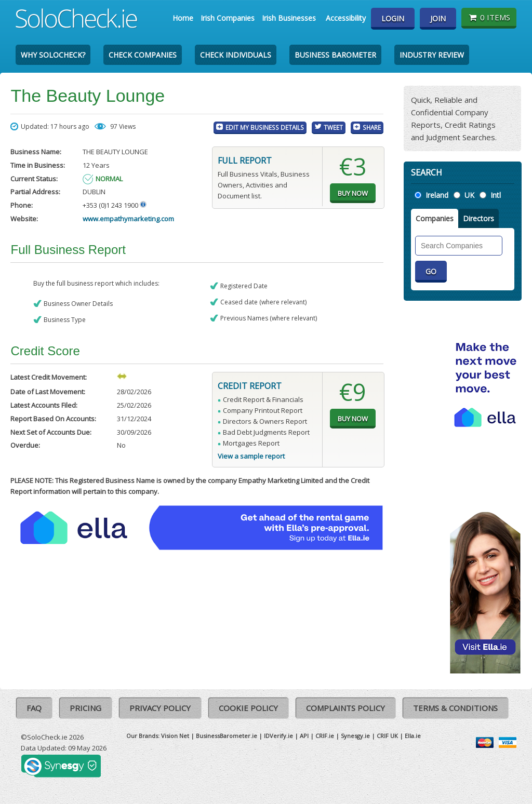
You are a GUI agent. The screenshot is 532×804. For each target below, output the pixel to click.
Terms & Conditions (455, 708)
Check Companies (143, 55)
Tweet (333, 127)
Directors (478, 218)
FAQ (34, 708)
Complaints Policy (345, 708)
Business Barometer (335, 55)
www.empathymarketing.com (128, 219)
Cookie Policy (248, 708)
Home (183, 18)
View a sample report (251, 456)
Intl (496, 195)
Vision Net (175, 736)
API (304, 736)
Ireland (437, 195)
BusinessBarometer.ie (227, 736)
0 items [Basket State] (489, 17)
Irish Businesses (289, 18)
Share (372, 127)
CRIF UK (387, 736)
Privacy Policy (160, 708)
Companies (435, 218)
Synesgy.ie (355, 736)
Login (393, 18)
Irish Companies (228, 18)
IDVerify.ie (278, 736)
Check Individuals (236, 55)
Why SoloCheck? (53, 55)
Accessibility (346, 18)
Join (438, 18)
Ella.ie (413, 736)
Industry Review (432, 55)
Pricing (85, 708)
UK (469, 195)
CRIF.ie (325, 736)
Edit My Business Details (265, 127)
